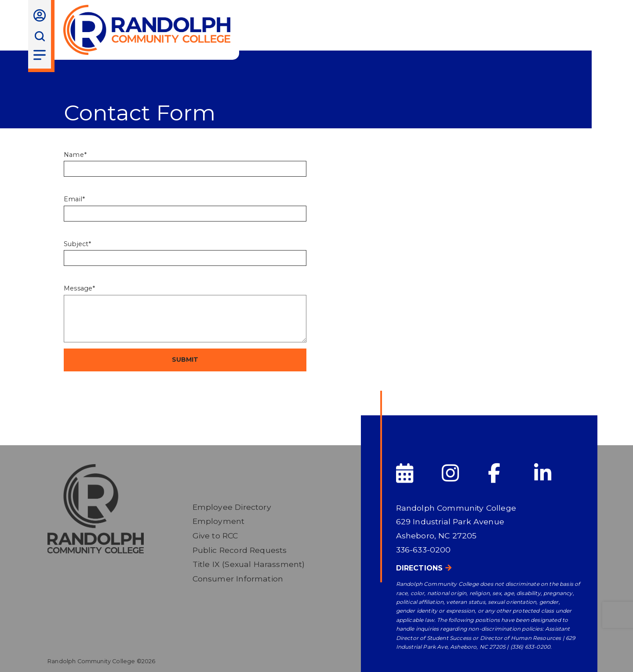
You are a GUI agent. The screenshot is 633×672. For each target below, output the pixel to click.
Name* (75, 155)
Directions (420, 568)
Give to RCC (215, 536)
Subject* (77, 244)
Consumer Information (238, 579)
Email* (74, 199)
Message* (79, 288)
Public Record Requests (240, 550)
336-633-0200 (424, 550)
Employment (219, 521)
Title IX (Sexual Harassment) (249, 564)
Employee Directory (232, 507)
